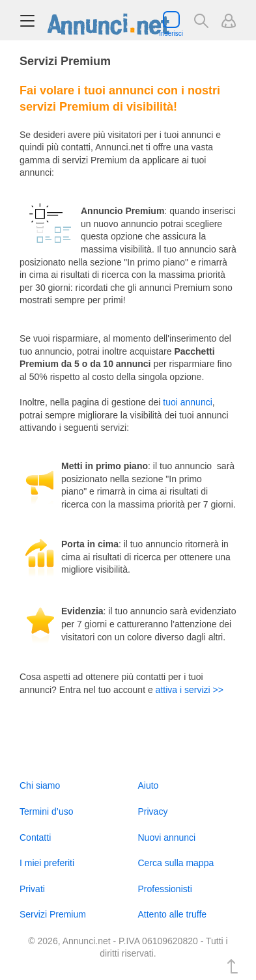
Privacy (153, 811)
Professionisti (165, 889)
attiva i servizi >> (190, 690)
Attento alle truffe (173, 914)
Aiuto (149, 785)
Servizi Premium (53, 914)
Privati (32, 889)
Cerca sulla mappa (176, 863)
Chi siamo (40, 785)
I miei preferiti (47, 863)
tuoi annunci (188, 402)
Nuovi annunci (167, 837)
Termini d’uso (46, 811)
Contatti (35, 837)
